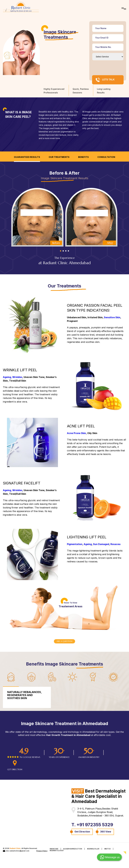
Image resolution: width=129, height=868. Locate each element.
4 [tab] (68, 251)
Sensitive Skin (112, 318)
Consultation (106, 157)
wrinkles (64, 128)
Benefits (84, 157)
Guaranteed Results (27, 157)
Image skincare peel (48, 115)
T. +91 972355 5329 (93, 825)
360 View (106, 832)
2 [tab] (63, 251)
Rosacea (115, 544)
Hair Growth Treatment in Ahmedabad (68, 735)
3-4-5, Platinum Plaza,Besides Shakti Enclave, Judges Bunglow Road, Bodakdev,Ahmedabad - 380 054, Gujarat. (101, 812)
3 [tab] (66, 251)
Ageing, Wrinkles (13, 377)
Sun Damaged (101, 544)
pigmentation (67, 132)
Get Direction (82, 832)
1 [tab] (61, 251)
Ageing (88, 544)
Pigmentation (75, 544)
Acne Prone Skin (76, 433)
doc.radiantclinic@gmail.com (16, 851)
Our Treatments (59, 157)
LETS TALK (105, 80)
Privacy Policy (42, 851)
